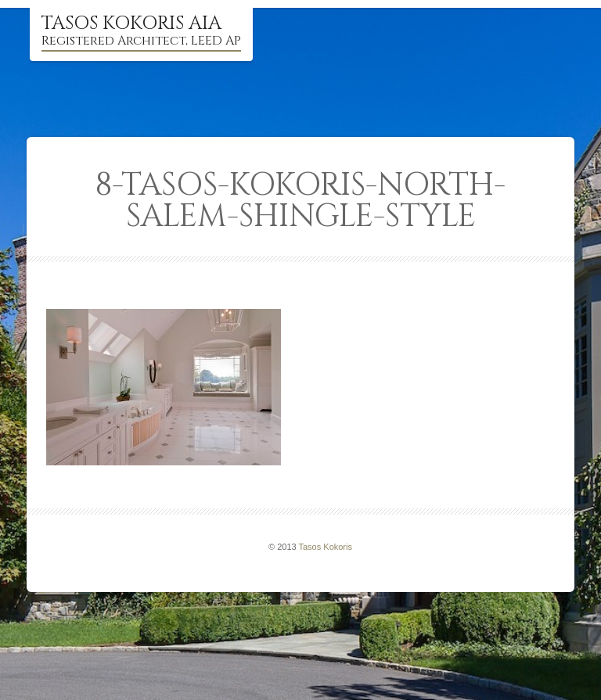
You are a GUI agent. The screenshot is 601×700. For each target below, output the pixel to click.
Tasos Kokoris (326, 547)
